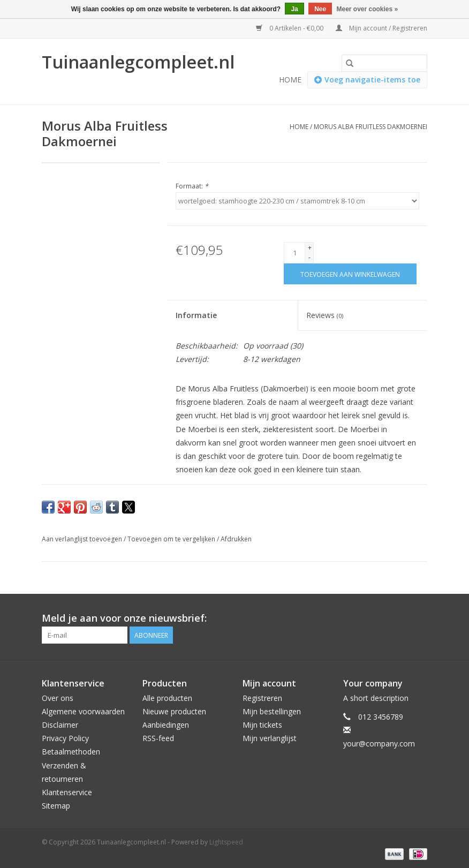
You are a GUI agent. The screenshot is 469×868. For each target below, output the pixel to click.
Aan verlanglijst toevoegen (83, 539)
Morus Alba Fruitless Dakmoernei (370, 127)
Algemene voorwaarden (83, 711)
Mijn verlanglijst (270, 738)
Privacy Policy (65, 738)
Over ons (58, 698)
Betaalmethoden (71, 752)
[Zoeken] (384, 63)
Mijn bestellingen (272, 711)
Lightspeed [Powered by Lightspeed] (226, 842)
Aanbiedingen (166, 725)
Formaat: (192, 186)
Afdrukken (236, 539)
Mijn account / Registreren (381, 28)
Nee (320, 9)
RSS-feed (158, 738)
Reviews (325, 315)
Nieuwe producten (174, 711)
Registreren (262, 698)
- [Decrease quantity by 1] (309, 257)
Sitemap (56, 806)
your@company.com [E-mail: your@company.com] (379, 744)
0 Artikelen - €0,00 (290, 28)
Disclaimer (60, 725)
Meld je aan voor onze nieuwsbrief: (124, 618)
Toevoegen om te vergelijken (172, 539)
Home (290, 80)
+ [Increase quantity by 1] (310, 248)
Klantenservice (67, 792)
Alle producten (167, 698)
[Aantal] (294, 253)
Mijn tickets (262, 725)
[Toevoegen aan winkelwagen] (350, 274)
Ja (294, 9)
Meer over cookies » (368, 9)
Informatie (196, 315)
